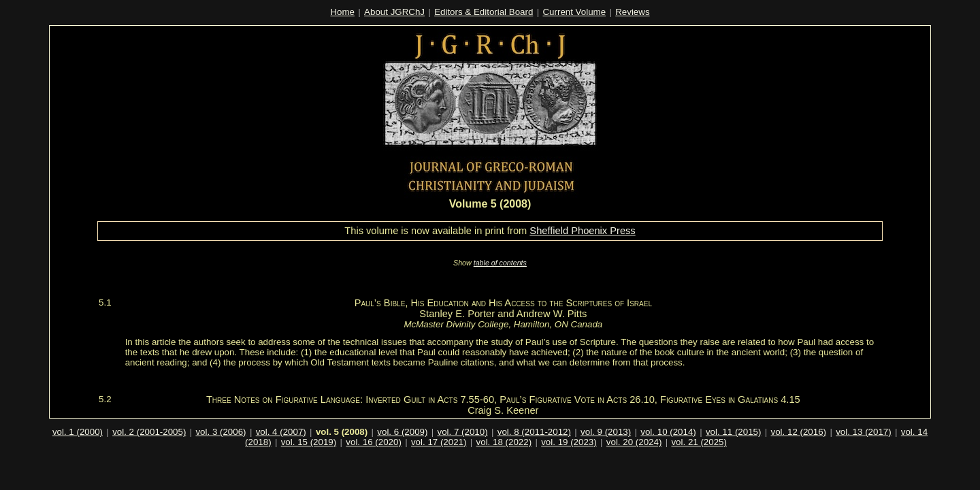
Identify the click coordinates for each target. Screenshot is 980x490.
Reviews (632, 12)
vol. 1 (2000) (78, 432)
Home (342, 12)
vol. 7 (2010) (463, 432)
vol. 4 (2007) (281, 432)
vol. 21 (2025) (699, 442)
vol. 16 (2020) (374, 442)
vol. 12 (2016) (799, 432)
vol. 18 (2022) (504, 442)
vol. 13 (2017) (864, 432)
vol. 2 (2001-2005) (149, 432)
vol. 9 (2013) (606, 432)
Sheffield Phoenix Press (582, 231)
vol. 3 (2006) (220, 432)
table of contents (500, 263)
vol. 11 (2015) (734, 432)
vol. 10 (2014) (668, 432)
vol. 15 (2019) (309, 442)
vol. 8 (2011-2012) (534, 432)
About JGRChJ (394, 12)
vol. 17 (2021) (439, 442)
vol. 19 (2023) (569, 442)
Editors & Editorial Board (484, 12)
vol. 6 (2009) (402, 432)
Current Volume (574, 12)
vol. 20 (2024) (634, 442)
